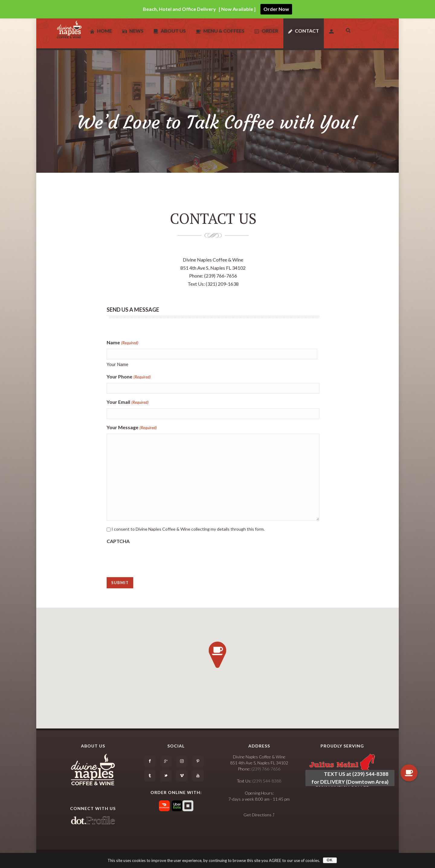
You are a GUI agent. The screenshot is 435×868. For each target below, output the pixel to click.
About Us (170, 31)
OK (330, 860)
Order (266, 31)
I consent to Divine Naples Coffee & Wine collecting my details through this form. (188, 529)
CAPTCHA (118, 541)
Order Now (276, 9)
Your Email (127, 402)
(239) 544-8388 (267, 781)
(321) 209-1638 (222, 284)
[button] (217, 655)
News (133, 31)
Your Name (118, 364)
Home (101, 31)
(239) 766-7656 (221, 276)
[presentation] (153, 559)
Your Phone (129, 377)
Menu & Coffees (220, 31)
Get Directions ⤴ (259, 815)
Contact (304, 31)
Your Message (132, 428)
